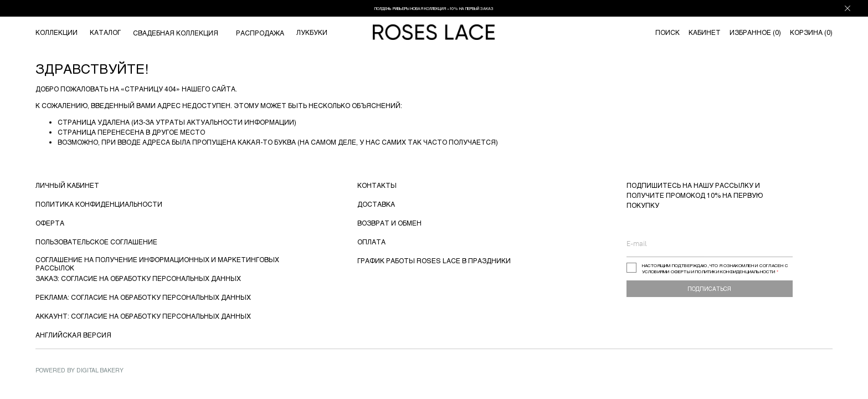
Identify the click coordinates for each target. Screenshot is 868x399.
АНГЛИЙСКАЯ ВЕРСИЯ (73, 335)
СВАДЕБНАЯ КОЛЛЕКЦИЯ (176, 33)
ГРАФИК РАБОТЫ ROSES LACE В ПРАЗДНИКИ (434, 260)
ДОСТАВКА (376, 204)
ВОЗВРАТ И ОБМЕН (389, 223)
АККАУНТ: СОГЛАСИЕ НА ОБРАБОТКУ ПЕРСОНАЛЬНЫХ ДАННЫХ (143, 316)
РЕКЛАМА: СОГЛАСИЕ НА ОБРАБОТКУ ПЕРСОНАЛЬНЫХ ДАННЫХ (143, 297)
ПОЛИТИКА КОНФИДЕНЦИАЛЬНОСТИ (99, 204)
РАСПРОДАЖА (260, 33)
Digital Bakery (100, 370)
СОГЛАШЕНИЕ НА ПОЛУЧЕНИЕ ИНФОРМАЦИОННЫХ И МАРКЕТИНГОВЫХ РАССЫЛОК (157, 263)
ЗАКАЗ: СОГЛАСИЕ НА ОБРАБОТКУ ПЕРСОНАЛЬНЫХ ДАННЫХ (138, 278)
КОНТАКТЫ (377, 185)
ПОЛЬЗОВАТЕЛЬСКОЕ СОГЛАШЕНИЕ (96, 242)
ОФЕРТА (50, 223)
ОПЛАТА (371, 242)
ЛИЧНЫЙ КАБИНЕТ (67, 185)
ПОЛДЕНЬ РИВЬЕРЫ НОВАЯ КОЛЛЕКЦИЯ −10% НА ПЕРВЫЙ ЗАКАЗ (434, 8)
